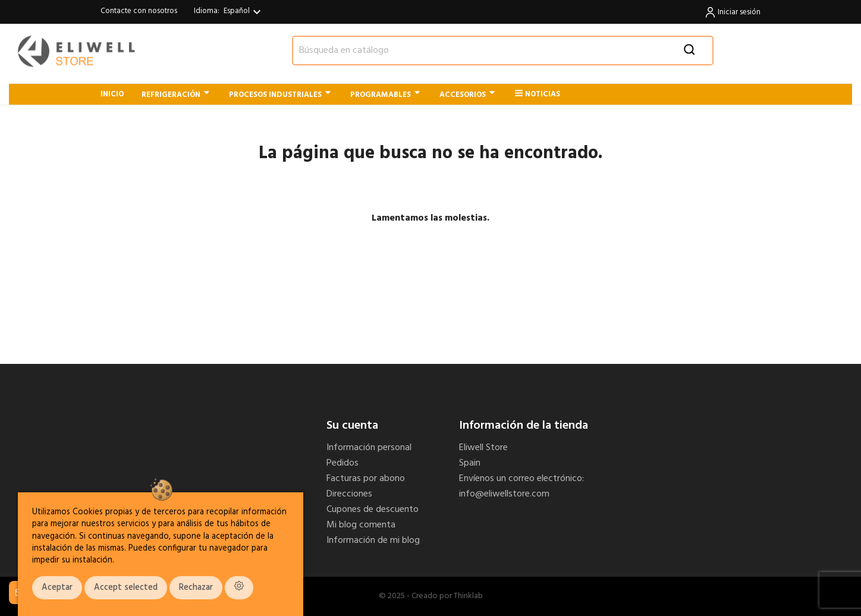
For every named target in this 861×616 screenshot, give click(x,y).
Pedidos (342, 463)
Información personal (369, 448)
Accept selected (126, 588)
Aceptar (57, 588)
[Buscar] (503, 51)
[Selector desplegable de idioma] (244, 12)
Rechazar (196, 588)
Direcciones (349, 494)
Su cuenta (352, 426)
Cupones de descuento (373, 510)
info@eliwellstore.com (504, 494)
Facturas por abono (366, 479)
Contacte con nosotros (139, 11)
